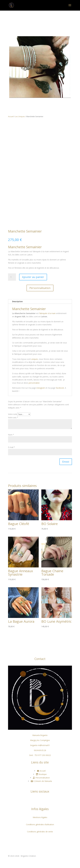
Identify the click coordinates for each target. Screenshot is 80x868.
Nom (11, 435)
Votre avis (13, 417)
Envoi (66, 462)
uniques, (35, 359)
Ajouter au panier (33, 277)
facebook (60, 388)
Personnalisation (40, 288)
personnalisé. (34, 383)
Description (17, 301)
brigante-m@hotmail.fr (40, 745)
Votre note (13, 414)
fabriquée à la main (47, 313)
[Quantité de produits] (12, 277)
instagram (41, 388)
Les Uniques (20, 116)
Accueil (11, 116)
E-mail (11, 447)
